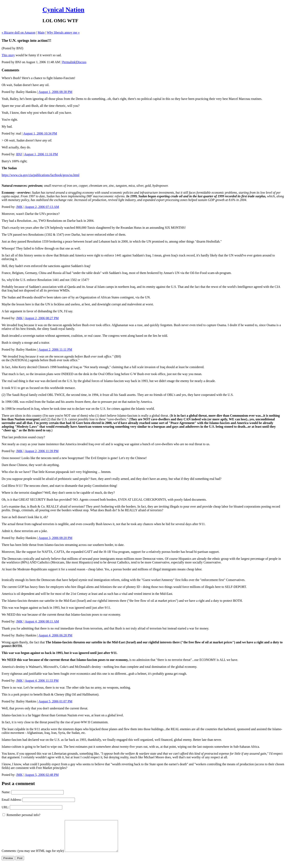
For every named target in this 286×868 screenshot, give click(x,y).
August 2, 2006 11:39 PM (42, 451)
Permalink (69, 62)
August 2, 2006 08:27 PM (42, 318)
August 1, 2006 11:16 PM (41, 154)
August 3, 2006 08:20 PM (56, 538)
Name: (6, 792)
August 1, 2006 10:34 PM (40, 133)
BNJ (19, 154)
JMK (19, 207)
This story (8, 55)
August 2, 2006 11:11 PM (55, 350)
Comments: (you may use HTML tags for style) (33, 857)
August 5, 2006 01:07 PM (56, 701)
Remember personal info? (21, 815)
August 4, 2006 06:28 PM (56, 635)
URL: (5, 807)
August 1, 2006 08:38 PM (56, 92)
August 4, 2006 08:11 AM (42, 621)
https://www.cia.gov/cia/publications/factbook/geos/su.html (41, 175)
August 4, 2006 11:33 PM (42, 681)
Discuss (81, 62)
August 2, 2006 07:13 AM (42, 207)
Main (41, 33)
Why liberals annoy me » (63, 33)
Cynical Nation (63, 10)
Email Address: (12, 800)
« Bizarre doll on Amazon (18, 33)
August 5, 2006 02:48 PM (42, 775)
